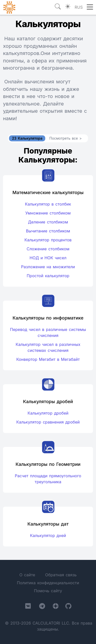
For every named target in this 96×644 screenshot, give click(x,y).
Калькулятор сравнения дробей (48, 422)
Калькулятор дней (48, 536)
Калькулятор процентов (48, 240)
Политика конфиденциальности (48, 583)
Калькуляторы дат (48, 524)
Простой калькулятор (48, 276)
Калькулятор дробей (48, 413)
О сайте (27, 575)
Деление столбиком (48, 222)
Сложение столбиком (48, 249)
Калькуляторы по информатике (48, 318)
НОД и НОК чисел (48, 258)
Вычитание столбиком (48, 231)
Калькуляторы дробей (48, 402)
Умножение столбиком (48, 213)
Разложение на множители (48, 267)
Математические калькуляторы (48, 192)
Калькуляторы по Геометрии (48, 464)
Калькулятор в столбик (48, 204)
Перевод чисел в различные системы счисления (48, 332)
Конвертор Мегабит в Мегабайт (48, 359)
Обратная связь (61, 575)
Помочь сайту (48, 591)
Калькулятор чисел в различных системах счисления (48, 347)
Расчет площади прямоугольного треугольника (48, 479)
